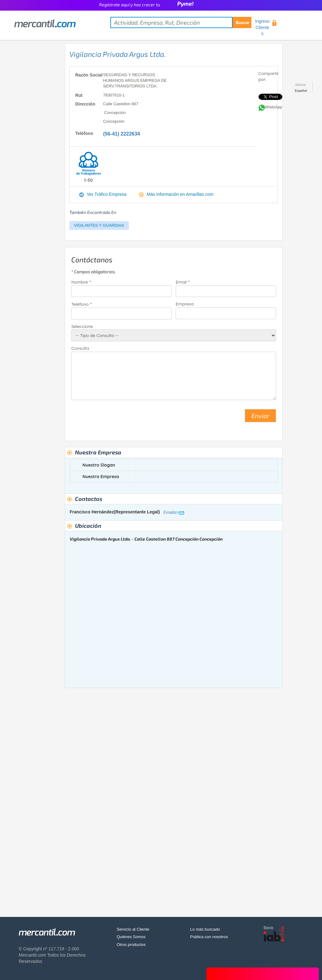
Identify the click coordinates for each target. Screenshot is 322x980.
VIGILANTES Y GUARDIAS (99, 225)
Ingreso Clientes (262, 27)
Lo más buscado (205, 929)
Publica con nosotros (209, 937)
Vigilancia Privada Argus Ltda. (118, 54)
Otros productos (131, 945)
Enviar (260, 416)
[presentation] (119, 418)
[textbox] (181, 22)
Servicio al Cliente (133, 929)
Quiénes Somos (131, 937)
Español (301, 91)
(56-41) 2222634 (122, 134)
